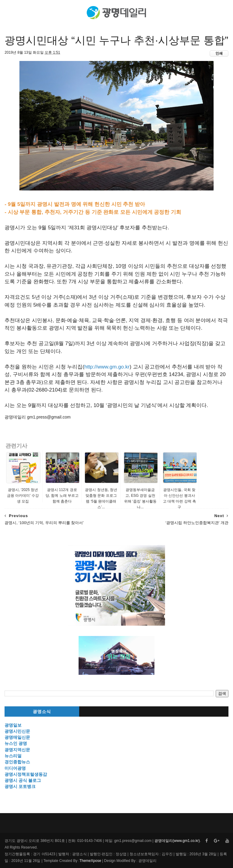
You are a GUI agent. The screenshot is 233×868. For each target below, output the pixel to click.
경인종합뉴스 (17, 762)
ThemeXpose (90, 861)
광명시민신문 (17, 731)
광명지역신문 (17, 750)
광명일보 (13, 725)
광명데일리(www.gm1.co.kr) (177, 841)
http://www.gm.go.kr (107, 367)
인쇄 (219, 53)
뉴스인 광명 (16, 743)
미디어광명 (15, 768)
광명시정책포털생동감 (26, 774)
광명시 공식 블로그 (23, 780)
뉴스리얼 (13, 756)
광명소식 (42, 712)
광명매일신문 (17, 737)
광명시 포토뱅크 (20, 786)
